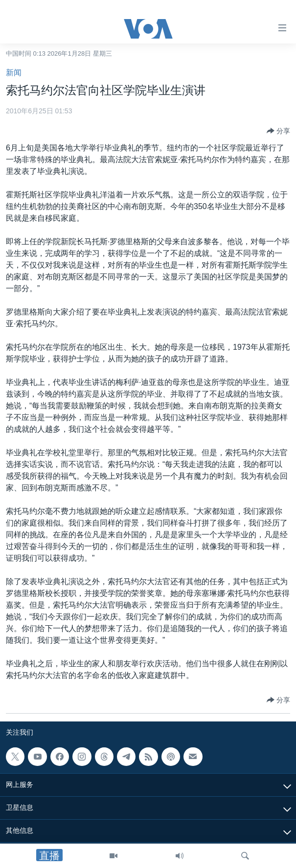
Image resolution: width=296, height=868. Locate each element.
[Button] (278, 131)
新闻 (14, 73)
